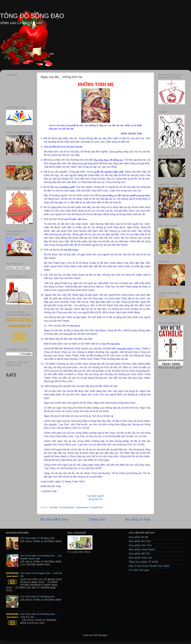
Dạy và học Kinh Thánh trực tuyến (149, 566)
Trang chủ (97, 520)
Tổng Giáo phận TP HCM (143, 562)
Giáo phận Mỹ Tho (140, 554)
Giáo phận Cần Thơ (140, 546)
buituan (54, 508)
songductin (97, 508)
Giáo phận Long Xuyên (142, 550)
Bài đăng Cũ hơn (138, 520)
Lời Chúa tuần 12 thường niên (37, 597)
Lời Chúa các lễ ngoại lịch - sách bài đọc (41, 575)
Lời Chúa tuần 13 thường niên (37, 538)
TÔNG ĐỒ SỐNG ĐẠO (32, 16)
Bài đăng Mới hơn (54, 520)
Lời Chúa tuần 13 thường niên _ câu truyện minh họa (41, 557)
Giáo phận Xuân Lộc (140, 558)
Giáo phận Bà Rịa (138, 537)
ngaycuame (82, 508)
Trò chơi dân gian (139, 570)
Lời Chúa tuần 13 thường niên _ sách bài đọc (39, 616)
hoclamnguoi (67, 508)
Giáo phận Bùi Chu (140, 541)
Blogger (103, 635)
